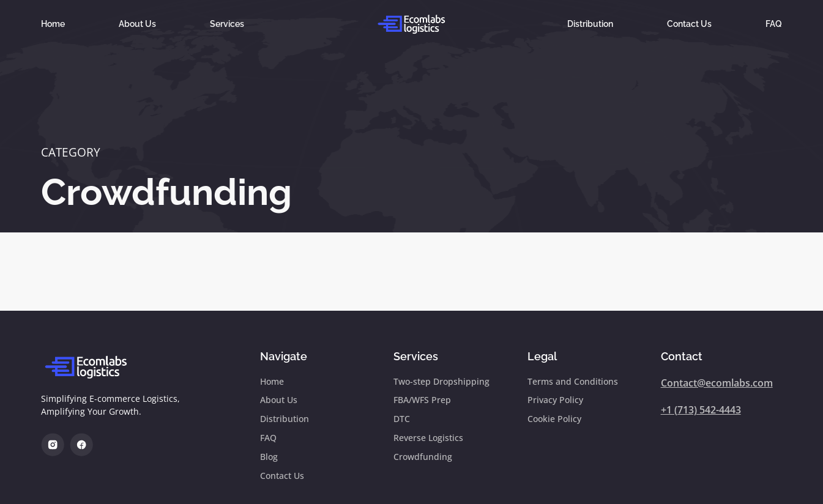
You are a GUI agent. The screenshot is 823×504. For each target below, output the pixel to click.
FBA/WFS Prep (422, 401)
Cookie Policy (554, 421)
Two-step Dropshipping (441, 382)
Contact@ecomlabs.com (717, 383)
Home (53, 24)
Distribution (590, 24)
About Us (137, 24)
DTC (402, 421)
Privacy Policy (555, 401)
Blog (269, 459)
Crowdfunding (166, 192)
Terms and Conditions (573, 382)
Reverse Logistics (428, 439)
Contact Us (689, 24)
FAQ (774, 24)
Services (227, 24)
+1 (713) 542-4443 (701, 410)
